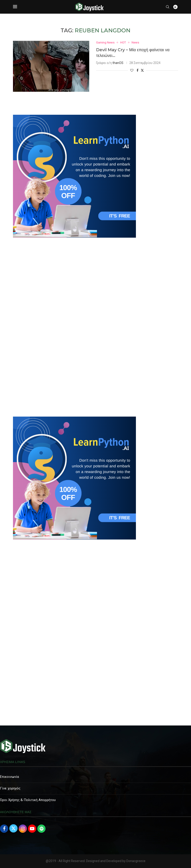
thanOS (118, 63)
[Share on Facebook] (138, 70)
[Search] (168, 7)
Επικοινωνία (9, 777)
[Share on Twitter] (142, 70)
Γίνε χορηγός (10, 788)
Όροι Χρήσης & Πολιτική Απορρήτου (28, 800)
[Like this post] (132, 70)
